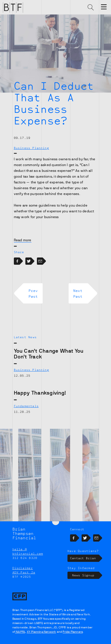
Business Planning (31, 148)
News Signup (85, 575)
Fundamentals (26, 406)
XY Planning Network (42, 632)
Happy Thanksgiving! (40, 393)
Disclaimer (23, 568)
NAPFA (20, 632)
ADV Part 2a (24, 572)
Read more (23, 240)
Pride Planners (73, 632)
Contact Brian (84, 558)
